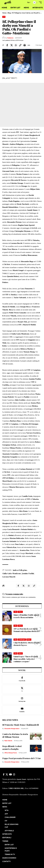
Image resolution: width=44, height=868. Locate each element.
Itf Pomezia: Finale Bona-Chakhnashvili (21, 725)
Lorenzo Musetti (9, 577)
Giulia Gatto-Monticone (12, 573)
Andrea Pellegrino (20, 570)
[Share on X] (11, 45)
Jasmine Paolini (28, 573)
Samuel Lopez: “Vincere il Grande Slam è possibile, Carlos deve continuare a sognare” (26, 659)
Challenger (22, 639)
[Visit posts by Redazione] (4, 38)
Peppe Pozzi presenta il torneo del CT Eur (22, 758)
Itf (4, 17)
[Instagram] (22, 700)
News (20, 612)
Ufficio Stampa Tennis (11, 753)
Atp (15, 612)
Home (4, 13)
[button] (24, 3)
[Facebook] (22, 679)
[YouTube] (11, 774)
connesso (14, 597)
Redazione (10, 38)
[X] (22, 689)
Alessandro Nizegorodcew (12, 729)
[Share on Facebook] (7, 45)
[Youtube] (22, 710)
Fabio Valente (8, 741)
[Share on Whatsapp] (16, 45)
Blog (9, 13)
